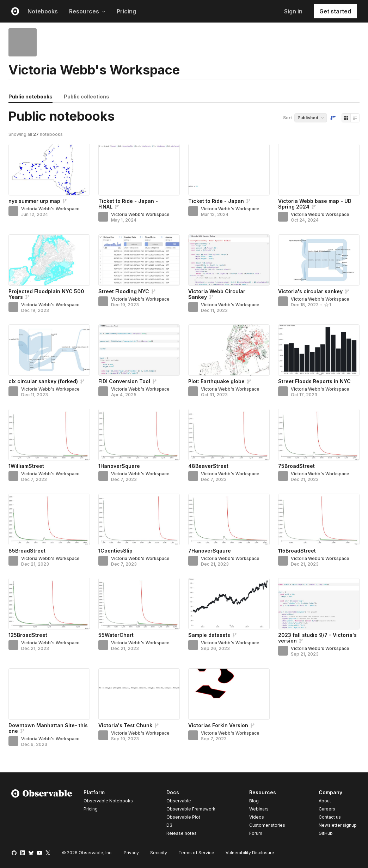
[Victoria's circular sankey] (319, 260)
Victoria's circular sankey (310, 291)
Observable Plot (183, 817)
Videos (257, 817)
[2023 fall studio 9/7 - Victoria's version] (319, 604)
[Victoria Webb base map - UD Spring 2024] (319, 170)
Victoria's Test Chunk (125, 725)
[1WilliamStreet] (49, 435)
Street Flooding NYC (124, 291)
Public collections (87, 97)
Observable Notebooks (108, 801)
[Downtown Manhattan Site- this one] (49, 694)
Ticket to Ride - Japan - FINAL (128, 204)
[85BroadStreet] (49, 519)
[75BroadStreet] (319, 435)
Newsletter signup (338, 825)
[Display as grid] (346, 118)
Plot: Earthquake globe (216, 381)
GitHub (326, 833)
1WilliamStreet (26, 466)
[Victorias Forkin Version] (229, 694)
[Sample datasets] (229, 604)
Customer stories (267, 825)
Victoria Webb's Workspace (50, 209)
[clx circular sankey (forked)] (49, 350)
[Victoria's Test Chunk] (139, 694)
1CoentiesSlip (115, 551)
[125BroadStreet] (49, 604)
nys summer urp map (34, 201)
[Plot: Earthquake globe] (229, 350)
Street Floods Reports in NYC (314, 381)
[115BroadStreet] (319, 519)
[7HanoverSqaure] (229, 519)
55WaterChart (116, 635)
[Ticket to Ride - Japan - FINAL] (139, 170)
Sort (287, 118)
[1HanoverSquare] (139, 435)
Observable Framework (191, 809)
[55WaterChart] (139, 604)
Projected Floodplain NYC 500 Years (46, 294)
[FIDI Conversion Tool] (139, 350)
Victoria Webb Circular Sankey (217, 294)
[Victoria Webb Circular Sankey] (229, 260)
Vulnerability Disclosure (250, 853)
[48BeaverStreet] (229, 435)
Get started (335, 11)
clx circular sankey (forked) (43, 381)
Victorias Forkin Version (218, 725)
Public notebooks (30, 97)
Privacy (131, 853)
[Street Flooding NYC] (139, 260)
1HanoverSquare (119, 466)
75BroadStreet (296, 466)
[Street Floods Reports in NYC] (319, 350)
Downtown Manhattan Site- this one (48, 728)
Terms (196, 853)
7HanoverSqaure (210, 551)
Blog (254, 801)
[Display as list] (355, 118)
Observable (179, 801)
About (325, 801)
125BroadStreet (28, 635)
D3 (169, 825)
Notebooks (43, 11)
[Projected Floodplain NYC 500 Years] (49, 260)
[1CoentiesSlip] (139, 519)
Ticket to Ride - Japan (216, 201)
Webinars (259, 809)
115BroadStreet (297, 551)
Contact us (330, 817)
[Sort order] (333, 118)
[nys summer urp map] (49, 170)
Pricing (126, 11)
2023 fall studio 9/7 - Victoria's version (317, 638)
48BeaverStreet (208, 466)
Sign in (293, 11)
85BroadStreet (27, 551)
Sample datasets (209, 635)
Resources (87, 11)
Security (159, 853)
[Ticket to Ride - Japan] (229, 170)
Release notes (182, 833)
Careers (327, 809)
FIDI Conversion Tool (124, 381)
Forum (256, 833)
